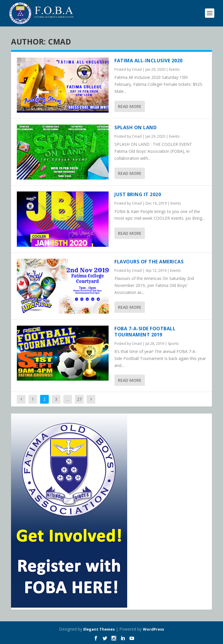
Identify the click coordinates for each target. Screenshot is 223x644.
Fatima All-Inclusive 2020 (149, 61)
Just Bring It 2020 (138, 194)
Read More (130, 106)
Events (174, 69)
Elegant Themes (99, 629)
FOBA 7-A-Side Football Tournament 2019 (145, 332)
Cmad (137, 69)
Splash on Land (135, 127)
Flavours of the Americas (149, 262)
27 (79, 399)
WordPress (153, 629)
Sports (173, 344)
